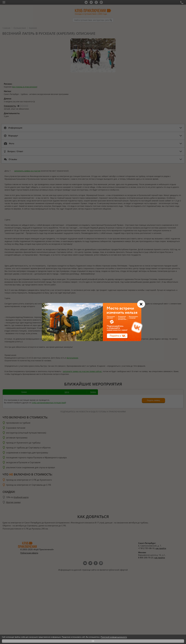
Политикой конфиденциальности (114, 637)
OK (93, 641)
